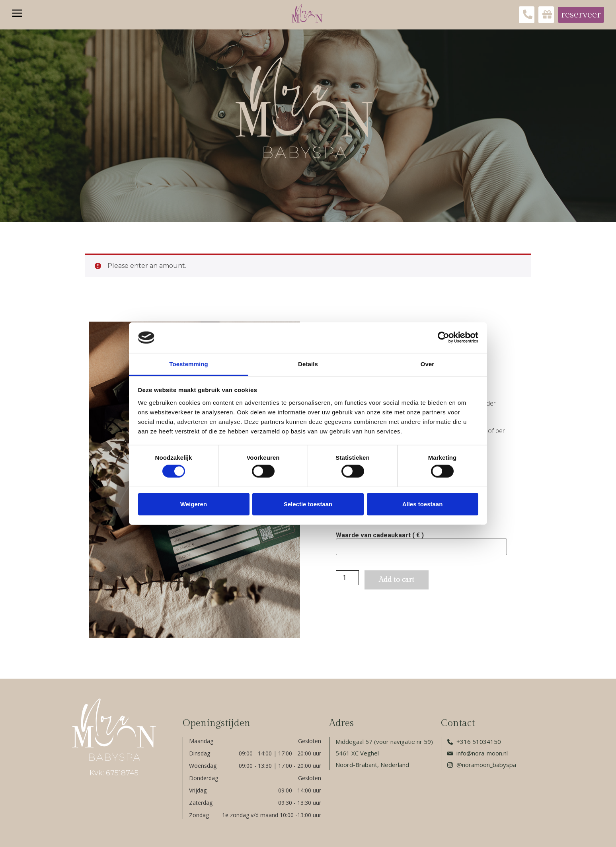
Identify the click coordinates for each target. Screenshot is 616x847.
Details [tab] (308, 364)
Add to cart (397, 580)
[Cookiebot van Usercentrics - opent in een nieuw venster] (443, 338)
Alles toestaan (423, 504)
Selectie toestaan (308, 504)
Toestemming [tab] (189, 364)
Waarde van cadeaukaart (380, 535)
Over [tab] (428, 364)
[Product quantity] (347, 578)
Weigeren (194, 504)
